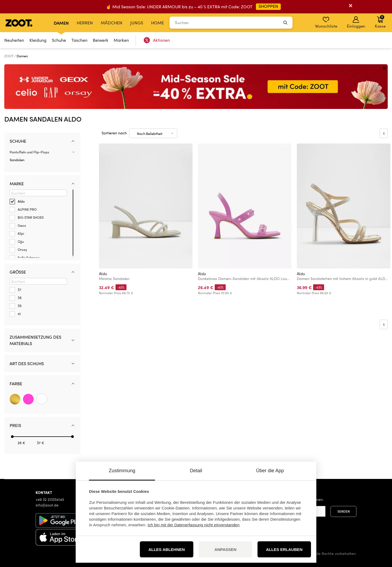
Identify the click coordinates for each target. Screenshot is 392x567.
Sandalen (17, 160)
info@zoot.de (47, 505)
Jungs (137, 23)
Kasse (380, 21)
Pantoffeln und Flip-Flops (29, 152)
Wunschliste (326, 22)
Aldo (103, 274)
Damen (61, 23)
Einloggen (356, 22)
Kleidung (38, 40)
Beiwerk (101, 40)
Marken (121, 40)
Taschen (79, 40)
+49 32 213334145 (50, 499)
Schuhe (59, 40)
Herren (85, 23)
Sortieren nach (114, 133)
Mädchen (112, 23)
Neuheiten (14, 40)
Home (157, 23)
